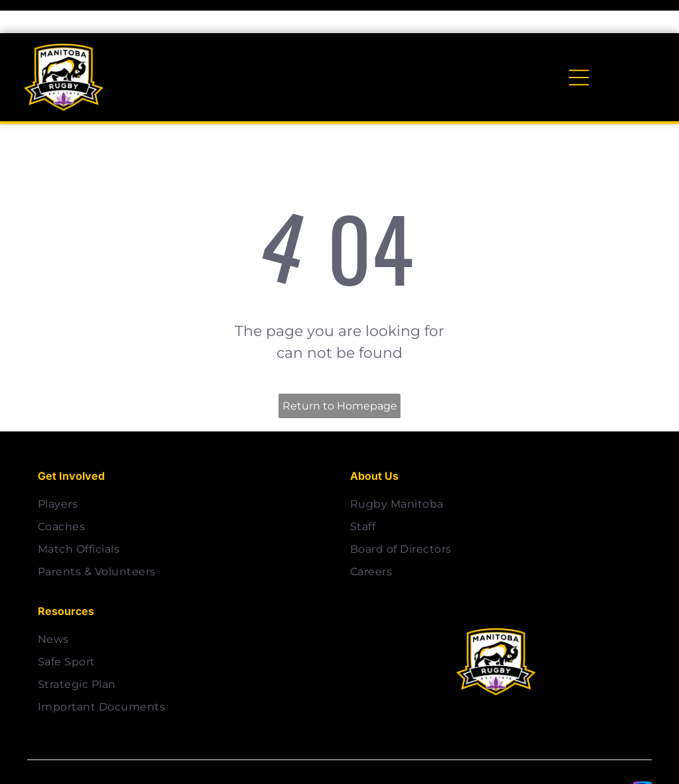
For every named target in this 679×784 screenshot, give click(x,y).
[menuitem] (183, 471)
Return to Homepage (340, 373)
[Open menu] (579, 44)
